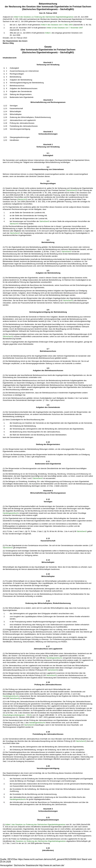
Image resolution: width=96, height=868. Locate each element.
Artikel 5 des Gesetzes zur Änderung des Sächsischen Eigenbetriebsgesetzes (44, 17)
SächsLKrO (22, 199)
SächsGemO (72, 190)
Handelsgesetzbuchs (11, 513)
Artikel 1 (48, 33)
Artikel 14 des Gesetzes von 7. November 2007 (65, 28)
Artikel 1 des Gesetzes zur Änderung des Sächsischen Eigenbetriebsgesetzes (35, 824)
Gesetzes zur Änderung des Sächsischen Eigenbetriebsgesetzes (41, 841)
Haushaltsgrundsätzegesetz (14, 715)
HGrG (29, 715)
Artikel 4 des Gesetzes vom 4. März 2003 (57, 25)
